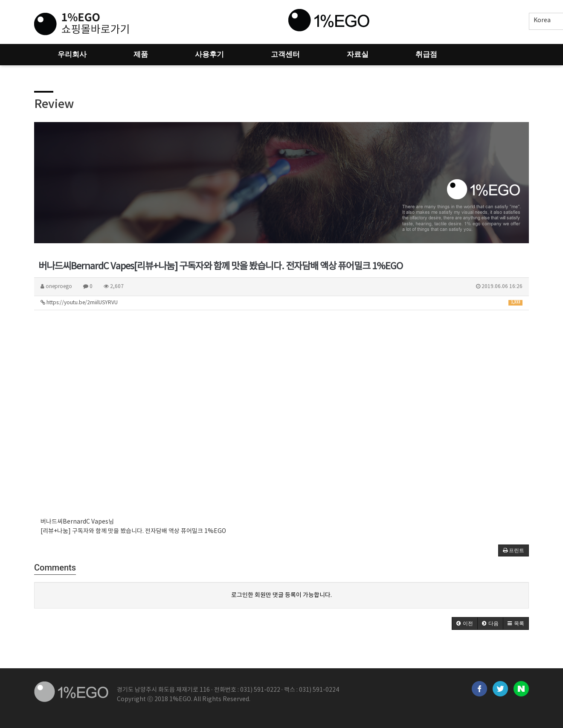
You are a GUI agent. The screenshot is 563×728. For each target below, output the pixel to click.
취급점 (426, 54)
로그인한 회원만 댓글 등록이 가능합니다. (281, 595)
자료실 (358, 54)
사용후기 (209, 54)
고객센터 (285, 54)
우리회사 (72, 54)
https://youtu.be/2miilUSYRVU (281, 303)
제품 (141, 54)
